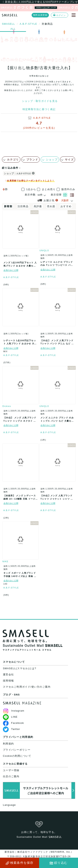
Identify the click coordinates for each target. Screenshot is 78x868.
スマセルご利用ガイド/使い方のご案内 (27, 687)
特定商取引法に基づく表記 (39, 109)
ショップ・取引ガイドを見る (40, 101)
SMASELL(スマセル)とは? (20, 668)
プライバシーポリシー (17, 750)
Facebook (13, 723)
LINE (10, 717)
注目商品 (23, 206)
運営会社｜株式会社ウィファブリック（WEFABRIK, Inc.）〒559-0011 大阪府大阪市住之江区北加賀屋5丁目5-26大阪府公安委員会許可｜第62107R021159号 (39, 857)
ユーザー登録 (11, 770)
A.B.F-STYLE (42, 118)
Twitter (11, 729)
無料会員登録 (40, 15)
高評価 (38, 206)
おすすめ (66, 206)
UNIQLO (44, 250)
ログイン (60, 15)
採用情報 (8, 681)
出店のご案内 (11, 776)
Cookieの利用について (17, 756)
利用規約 (8, 744)
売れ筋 (51, 206)
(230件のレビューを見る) (39, 128)
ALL (13, 29)
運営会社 (8, 675)
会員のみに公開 (11, 270)
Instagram (14, 711)
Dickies (7, 406)
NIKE (5, 561)
